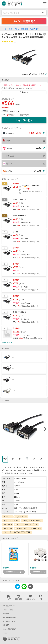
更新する (24, 92)
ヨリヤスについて (9, 606)
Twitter (5, 633)
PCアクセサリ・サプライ (27, 524)
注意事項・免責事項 (9, 618)
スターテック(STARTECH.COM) (17, 532)
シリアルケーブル (11, 521)
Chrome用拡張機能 (9, 629)
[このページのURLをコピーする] (30, 587)
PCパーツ (8, 524)
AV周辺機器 (34, 29)
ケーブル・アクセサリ (33, 521)
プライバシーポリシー (10, 621)
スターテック (21, 517)
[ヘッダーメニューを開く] (44, 4)
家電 (10, 29)
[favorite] (45, 34)
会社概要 (6, 625)
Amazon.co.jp (14, 111)
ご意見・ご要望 (8, 610)
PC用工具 (8, 528)
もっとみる (7, 343)
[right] (45, 429)
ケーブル (8, 517)
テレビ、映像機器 (21, 29)
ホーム (4, 29)
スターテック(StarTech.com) (29, 528)
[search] (44, 12)
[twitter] (18, 587)
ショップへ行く (24, 120)
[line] (24, 587)
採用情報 (6, 614)
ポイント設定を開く (24, 21)
